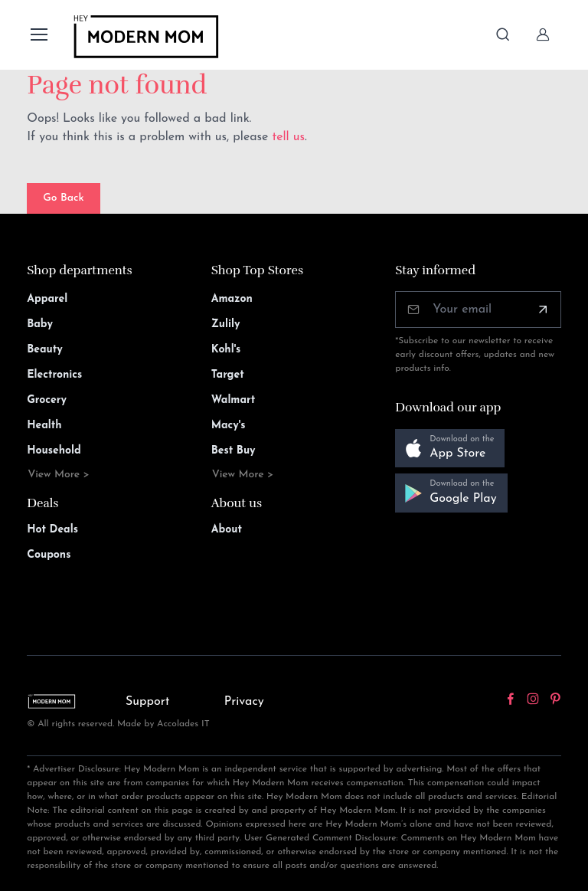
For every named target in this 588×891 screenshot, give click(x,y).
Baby (40, 324)
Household (54, 451)
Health (44, 426)
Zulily (226, 324)
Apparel (47, 299)
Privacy (244, 702)
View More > (59, 475)
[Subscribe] (543, 310)
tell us (288, 137)
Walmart (234, 400)
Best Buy (234, 451)
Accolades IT (183, 724)
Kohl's (226, 350)
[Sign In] (543, 34)
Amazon (232, 299)
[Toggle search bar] (503, 34)
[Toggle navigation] (38, 34)
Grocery (47, 400)
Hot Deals (52, 530)
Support (148, 702)
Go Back (63, 198)
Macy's (229, 426)
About (227, 530)
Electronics (54, 375)
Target (228, 375)
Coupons (49, 555)
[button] (450, 449)
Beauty (45, 350)
